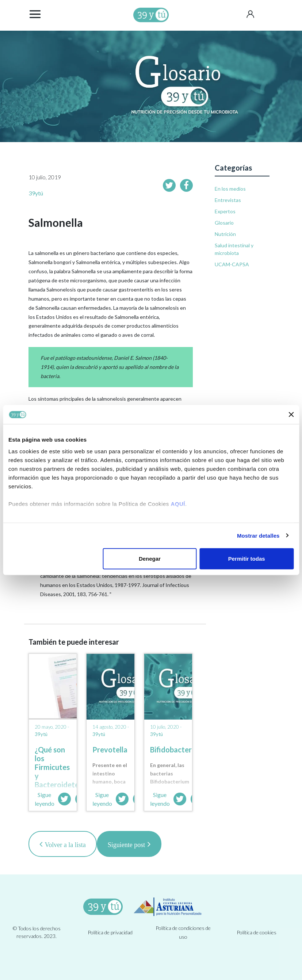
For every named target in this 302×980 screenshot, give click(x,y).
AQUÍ (178, 504)
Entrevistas (228, 200)
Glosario (224, 223)
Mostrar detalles (258, 535)
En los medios (230, 189)
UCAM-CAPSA (232, 264)
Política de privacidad (110, 932)
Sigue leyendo (45, 799)
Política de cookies (257, 932)
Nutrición (225, 234)
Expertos (225, 211)
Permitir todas (247, 559)
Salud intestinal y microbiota (234, 249)
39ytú (36, 193)
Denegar (150, 559)
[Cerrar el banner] (291, 415)
